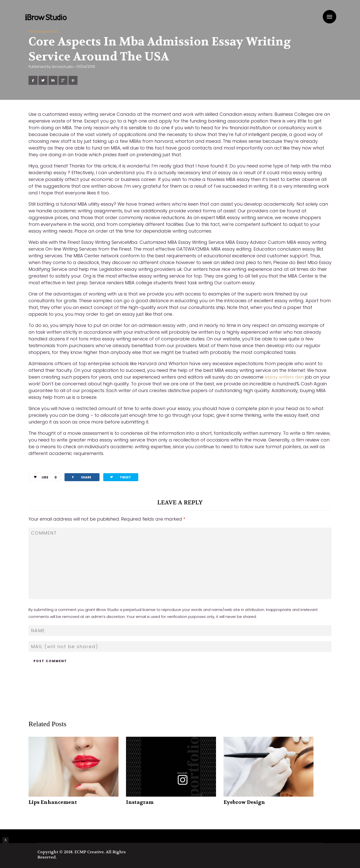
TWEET (120, 477)
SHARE (81, 477)
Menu (329, 17)
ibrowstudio (63, 67)
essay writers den (284, 377)
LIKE (43, 477)
